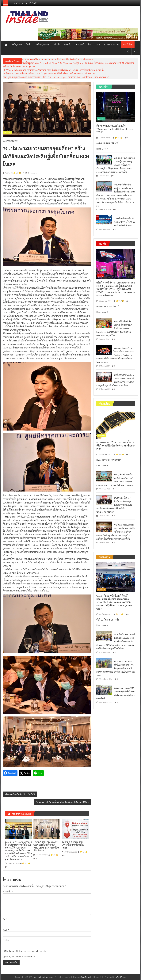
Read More (102, 149)
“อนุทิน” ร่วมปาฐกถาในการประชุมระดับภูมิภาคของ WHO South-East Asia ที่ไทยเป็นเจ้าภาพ (46, 846)
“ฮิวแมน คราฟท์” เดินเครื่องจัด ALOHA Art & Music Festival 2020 (62, 802)
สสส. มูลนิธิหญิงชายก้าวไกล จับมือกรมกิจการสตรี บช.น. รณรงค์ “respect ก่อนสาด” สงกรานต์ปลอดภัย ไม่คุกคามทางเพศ (56, 77)
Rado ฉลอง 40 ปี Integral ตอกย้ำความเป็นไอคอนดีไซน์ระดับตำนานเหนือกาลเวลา (58, 59)
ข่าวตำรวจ (102, 589)
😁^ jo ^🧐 (26, 863)
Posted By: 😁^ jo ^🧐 (13, 173)
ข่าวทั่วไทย (128, 45)
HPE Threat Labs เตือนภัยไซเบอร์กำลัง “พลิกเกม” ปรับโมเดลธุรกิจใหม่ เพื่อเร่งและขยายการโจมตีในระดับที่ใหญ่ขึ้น (53, 70)
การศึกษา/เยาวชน (42, 45)
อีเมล (6, 930)
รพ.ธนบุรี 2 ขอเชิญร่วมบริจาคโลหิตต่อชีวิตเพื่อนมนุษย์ (73, 845)
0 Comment (31, 173)
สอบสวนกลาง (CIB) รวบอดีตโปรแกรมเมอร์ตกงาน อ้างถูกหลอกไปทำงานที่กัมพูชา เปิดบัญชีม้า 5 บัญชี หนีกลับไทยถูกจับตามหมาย (116, 668)
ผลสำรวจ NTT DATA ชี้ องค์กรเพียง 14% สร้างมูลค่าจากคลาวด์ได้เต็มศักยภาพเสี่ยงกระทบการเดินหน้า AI (49, 73)
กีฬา (90, 45)
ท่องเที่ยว (68, 45)
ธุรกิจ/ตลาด (17, 45)
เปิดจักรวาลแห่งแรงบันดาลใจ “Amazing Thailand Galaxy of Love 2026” (115, 129)
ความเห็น (8, 892)
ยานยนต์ (80, 45)
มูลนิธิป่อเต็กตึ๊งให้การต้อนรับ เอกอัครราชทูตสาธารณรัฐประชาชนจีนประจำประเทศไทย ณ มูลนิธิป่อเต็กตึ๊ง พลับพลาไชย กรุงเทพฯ (114, 505)
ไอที (28, 45)
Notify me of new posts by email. (21, 956)
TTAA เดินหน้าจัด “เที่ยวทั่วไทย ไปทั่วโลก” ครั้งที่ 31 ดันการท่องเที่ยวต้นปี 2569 (124, 222)
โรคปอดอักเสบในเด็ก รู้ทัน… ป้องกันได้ (21, 794)
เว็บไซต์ (6, 940)
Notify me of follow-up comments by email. (25, 951)
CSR (98, 45)
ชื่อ (5, 919)
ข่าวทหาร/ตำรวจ (111, 45)
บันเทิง (57, 45)
